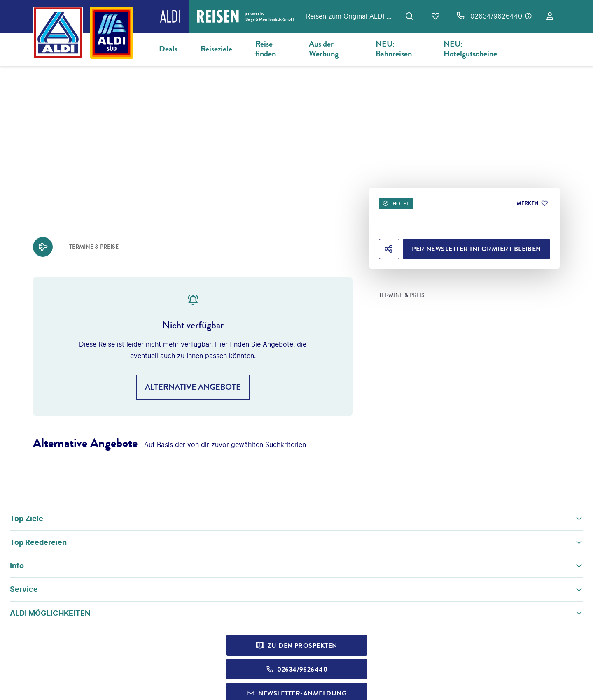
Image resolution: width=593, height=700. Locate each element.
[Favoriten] (435, 16)
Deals (168, 49)
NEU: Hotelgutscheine (470, 49)
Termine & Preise (403, 295)
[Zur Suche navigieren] (410, 16)
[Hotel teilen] (389, 249)
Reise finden (266, 49)
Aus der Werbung (324, 49)
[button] (296, 519)
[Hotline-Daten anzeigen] (528, 16)
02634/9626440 (496, 16)
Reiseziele (216, 49)
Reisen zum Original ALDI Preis (350, 16)
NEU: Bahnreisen (394, 49)
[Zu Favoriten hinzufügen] (532, 203)
